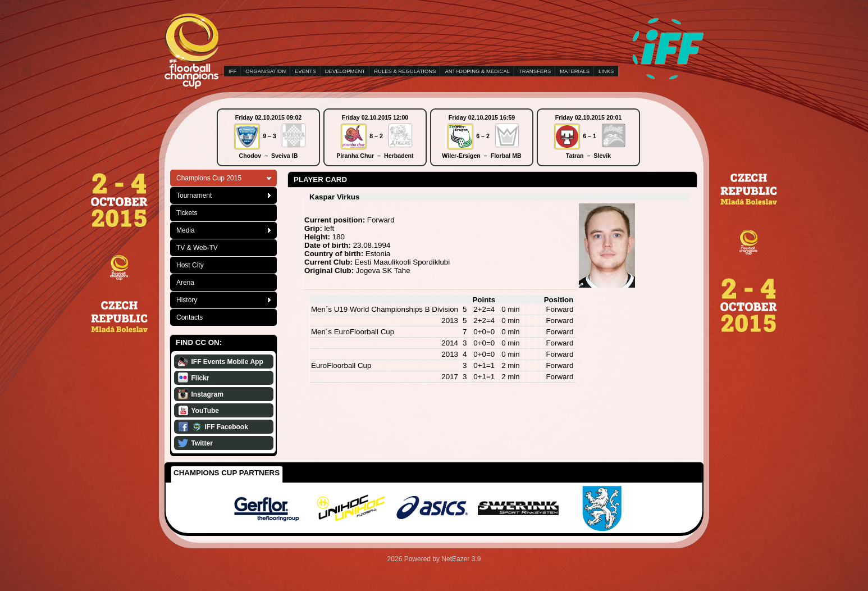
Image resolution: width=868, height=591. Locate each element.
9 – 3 (269, 136)
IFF (232, 71)
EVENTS (305, 71)
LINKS (606, 71)
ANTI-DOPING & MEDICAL (477, 71)
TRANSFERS (535, 71)
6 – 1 (590, 136)
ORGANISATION (266, 71)
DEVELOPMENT (345, 71)
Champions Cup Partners (227, 473)
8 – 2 (376, 136)
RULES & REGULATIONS (405, 71)
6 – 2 (483, 136)
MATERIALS (575, 71)
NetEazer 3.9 (461, 559)
